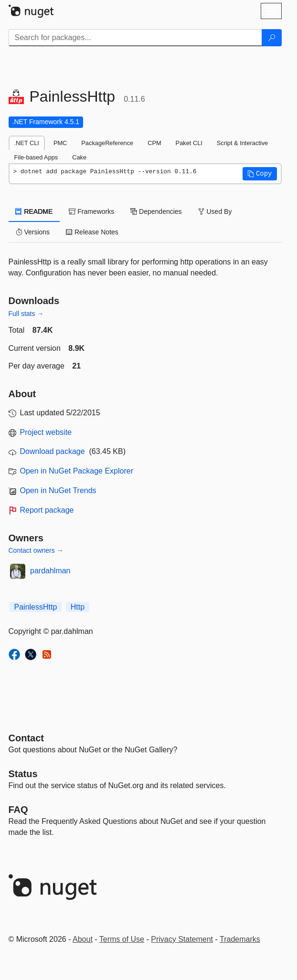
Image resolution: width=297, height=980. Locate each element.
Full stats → (26, 314)
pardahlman (50, 571)
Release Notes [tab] (92, 232)
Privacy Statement (182, 939)
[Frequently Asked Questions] (18, 810)
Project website (46, 432)
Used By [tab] (215, 211)
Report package (47, 510)
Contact (26, 738)
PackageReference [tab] (107, 143)
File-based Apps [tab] (36, 157)
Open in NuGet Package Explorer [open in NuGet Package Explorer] (77, 471)
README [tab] (34, 211)
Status (23, 774)
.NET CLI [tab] (27, 143)
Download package (53, 451)
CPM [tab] (154, 143)
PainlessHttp (36, 607)
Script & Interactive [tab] (242, 143)
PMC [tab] (60, 143)
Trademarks (240, 939)
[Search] (272, 38)
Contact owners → (36, 550)
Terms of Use (122, 939)
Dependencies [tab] (156, 211)
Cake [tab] (79, 157)
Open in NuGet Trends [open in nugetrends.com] (58, 490)
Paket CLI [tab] (189, 143)
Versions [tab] (33, 232)
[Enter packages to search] (135, 38)
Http (78, 607)
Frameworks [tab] (91, 211)
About (83, 939)
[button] (260, 174)
